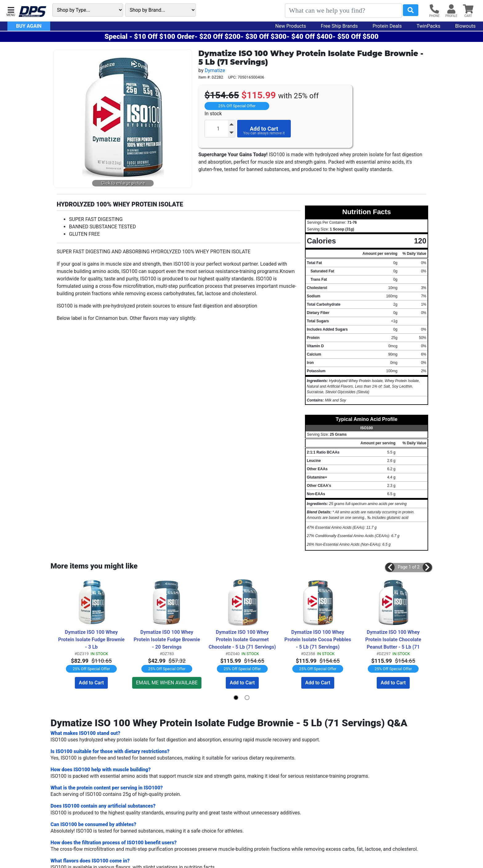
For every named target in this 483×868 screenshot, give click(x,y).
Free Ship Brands (339, 26)
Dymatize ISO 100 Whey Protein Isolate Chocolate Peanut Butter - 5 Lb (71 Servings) (394, 640)
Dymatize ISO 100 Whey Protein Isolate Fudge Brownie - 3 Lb (92, 640)
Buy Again (29, 26)
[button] (11, 11)
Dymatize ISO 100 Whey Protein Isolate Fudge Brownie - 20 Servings (168, 640)
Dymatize (215, 70)
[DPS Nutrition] (32, 12)
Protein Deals (387, 26)
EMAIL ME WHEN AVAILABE (167, 683)
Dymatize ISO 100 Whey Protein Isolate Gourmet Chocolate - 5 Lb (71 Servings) (242, 640)
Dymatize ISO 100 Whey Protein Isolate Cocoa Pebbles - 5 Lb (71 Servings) (318, 640)
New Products (291, 26)
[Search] (343, 10)
